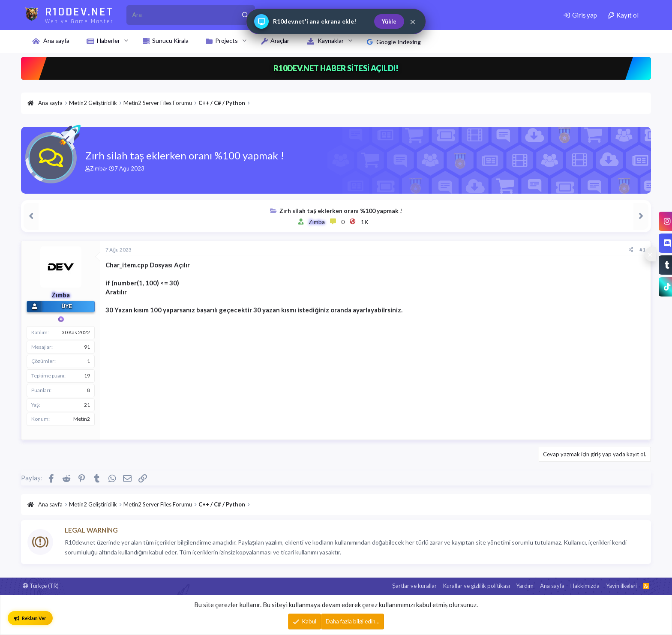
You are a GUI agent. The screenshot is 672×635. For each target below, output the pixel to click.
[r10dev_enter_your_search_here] (181, 15)
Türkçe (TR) (41, 586)
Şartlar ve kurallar (414, 586)
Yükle (389, 21)
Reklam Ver (30, 618)
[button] (126, 41)
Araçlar (280, 40)
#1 (642, 250)
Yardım (525, 586)
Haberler (108, 40)
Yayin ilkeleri (621, 586)
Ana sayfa (56, 40)
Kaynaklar (331, 40)
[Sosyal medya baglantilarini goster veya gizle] (650, 254)
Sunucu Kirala (170, 40)
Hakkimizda (585, 586)
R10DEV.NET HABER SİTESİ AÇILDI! (336, 68)
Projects (226, 40)
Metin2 (82, 419)
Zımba (98, 168)
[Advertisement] (363, 374)
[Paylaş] (631, 250)
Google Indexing (394, 42)
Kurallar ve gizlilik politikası (477, 586)
